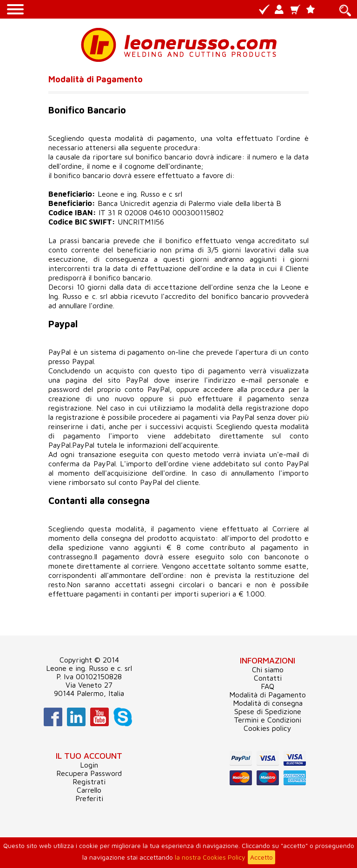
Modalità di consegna (268, 703)
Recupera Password (89, 773)
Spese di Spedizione (268, 711)
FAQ (268, 686)
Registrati (89, 782)
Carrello (89, 790)
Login (89, 765)
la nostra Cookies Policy (210, 857)
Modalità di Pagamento (268, 695)
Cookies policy (268, 728)
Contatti (268, 678)
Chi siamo (268, 669)
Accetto (261, 857)
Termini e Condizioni (268, 720)
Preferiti (89, 798)
